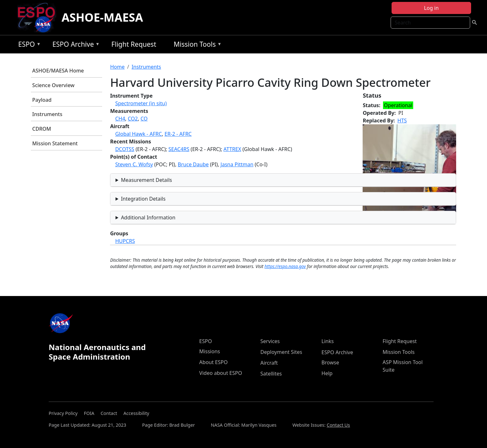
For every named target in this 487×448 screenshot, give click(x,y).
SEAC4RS (179, 149)
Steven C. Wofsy (134, 164)
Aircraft (269, 363)
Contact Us (338, 425)
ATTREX (232, 149)
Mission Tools (196, 45)
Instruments (47, 114)
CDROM (42, 129)
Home (117, 67)
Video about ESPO (221, 373)
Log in (431, 8)
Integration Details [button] (143, 199)
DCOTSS (125, 149)
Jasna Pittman (237, 164)
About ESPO (213, 362)
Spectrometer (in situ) (141, 103)
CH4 (120, 119)
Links (328, 341)
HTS (402, 121)
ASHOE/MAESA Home (58, 71)
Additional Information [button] (148, 217)
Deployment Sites (281, 352)
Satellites (271, 374)
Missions (209, 351)
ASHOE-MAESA (102, 17)
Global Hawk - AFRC (139, 134)
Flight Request (134, 44)
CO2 (133, 119)
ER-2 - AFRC (178, 134)
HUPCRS (125, 241)
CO (144, 119)
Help (327, 373)
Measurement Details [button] (146, 180)
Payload (42, 100)
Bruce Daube (193, 164)
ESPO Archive (75, 45)
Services (270, 341)
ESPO (28, 45)
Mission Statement (55, 143)
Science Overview (53, 85)
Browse (330, 362)
